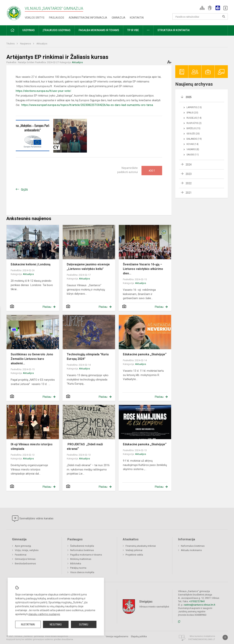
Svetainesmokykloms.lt (202, 639)
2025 (189, 97)
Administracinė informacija (88, 18)
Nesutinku (56, 625)
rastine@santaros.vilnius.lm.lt (199, 605)
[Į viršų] (225, 637)
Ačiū (152, 171)
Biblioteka (76, 563)
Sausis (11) (193, 155)
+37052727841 (197, 601)
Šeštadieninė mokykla (82, 546)
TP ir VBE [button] (133, 30)
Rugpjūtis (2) (194, 123)
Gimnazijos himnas (25, 559)
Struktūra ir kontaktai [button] (174, 30)
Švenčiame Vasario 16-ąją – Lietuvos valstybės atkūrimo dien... (143, 269)
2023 (189, 174)
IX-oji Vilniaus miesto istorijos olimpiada (32, 447)
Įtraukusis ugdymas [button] (57, 30)
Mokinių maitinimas (81, 559)
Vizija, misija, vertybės (27, 550)
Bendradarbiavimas (25, 563)
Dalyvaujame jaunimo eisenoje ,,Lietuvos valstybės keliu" (88, 267)
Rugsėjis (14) (194, 118)
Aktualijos (42, 44)
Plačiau (47, 307)
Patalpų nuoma (78, 568)
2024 (189, 165)
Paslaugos (57, 18)
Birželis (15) (193, 128)
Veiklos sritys (35, 18)
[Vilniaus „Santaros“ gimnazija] (14, 12)
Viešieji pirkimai (134, 550)
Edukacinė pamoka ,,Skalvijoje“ (145, 354)
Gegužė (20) (193, 134)
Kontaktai (137, 18)
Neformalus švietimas (82, 550)
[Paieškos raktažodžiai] (200, 16)
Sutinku (84, 625)
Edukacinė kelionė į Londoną (31, 264)
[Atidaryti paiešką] (224, 16)
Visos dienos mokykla (82, 572)
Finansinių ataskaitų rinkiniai (141, 546)
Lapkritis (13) (194, 107)
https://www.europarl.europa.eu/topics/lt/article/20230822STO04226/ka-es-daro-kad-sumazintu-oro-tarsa (87, 105)
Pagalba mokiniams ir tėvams (86, 555)
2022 (189, 183)
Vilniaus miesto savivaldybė (154, 607)
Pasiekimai (21, 555)
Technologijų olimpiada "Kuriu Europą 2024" (88, 357)
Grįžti (24, 190)
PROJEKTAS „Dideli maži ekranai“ (85, 447)
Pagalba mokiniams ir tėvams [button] (99, 30)
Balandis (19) (194, 139)
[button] (202, 8)
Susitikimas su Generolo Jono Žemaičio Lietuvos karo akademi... (32, 359)
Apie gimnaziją (23, 546)
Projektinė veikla (134, 555)
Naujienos (26, 44)
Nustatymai (28, 625)
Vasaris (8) (193, 149)
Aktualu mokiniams (191, 550)
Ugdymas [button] (29, 30)
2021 (189, 193)
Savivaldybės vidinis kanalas (33, 519)
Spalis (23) (192, 113)
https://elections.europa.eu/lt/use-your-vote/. (44, 91)
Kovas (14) (193, 144)
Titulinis (11, 44)
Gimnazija (119, 18)
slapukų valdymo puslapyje (44, 614)
